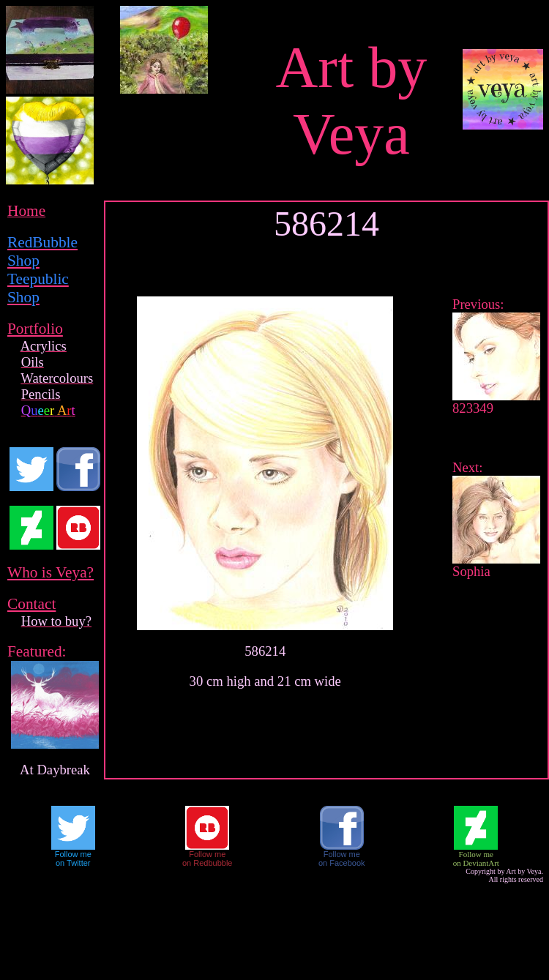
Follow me (73, 854)
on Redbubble (208, 863)
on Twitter (73, 863)
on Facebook (342, 863)
